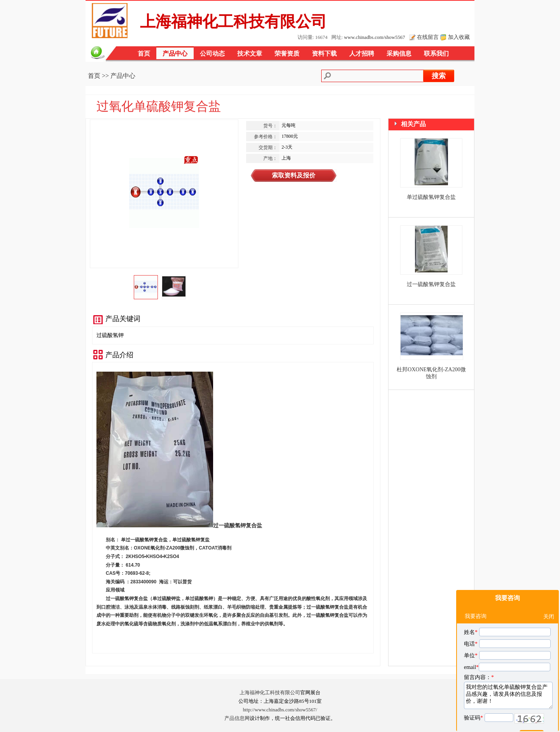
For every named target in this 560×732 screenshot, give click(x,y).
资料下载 (324, 54)
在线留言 (428, 37)
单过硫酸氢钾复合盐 (431, 197)
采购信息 (399, 54)
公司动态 (212, 54)
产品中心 (175, 54)
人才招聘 (362, 54)
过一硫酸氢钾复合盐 (431, 284)
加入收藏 (459, 37)
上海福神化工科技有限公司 (270, 693)
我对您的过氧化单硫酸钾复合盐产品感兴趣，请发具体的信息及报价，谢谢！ (508, 676)
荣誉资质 (287, 54)
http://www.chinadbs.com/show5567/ (280, 710)
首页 (144, 54)
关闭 (549, 598)
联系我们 (436, 54)
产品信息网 (237, 718)
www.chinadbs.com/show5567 (375, 37)
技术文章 (250, 54)
